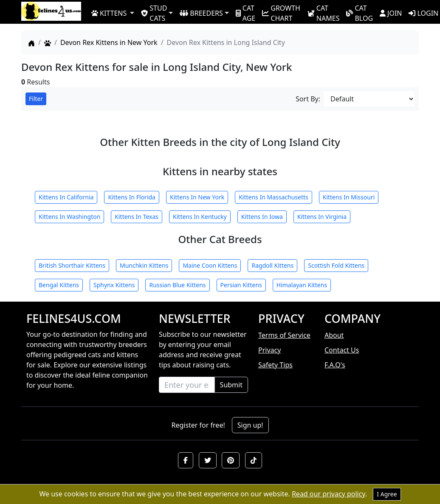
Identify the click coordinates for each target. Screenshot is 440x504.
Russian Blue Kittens (177, 285)
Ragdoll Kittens (272, 265)
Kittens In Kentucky (200, 217)
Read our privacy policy (329, 494)
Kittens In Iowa (262, 217)
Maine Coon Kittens (210, 265)
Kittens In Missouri (349, 197)
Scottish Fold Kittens (336, 265)
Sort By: (308, 99)
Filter (36, 99)
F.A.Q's (335, 365)
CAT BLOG (360, 13)
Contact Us (342, 350)
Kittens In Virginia (322, 217)
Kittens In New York (197, 197)
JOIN (391, 13)
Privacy (269, 350)
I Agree (387, 494)
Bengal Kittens (59, 285)
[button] (186, 460)
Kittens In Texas (137, 217)
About (334, 335)
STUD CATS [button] (154, 13)
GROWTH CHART (281, 13)
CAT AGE (245, 13)
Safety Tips (275, 365)
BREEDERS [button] (201, 13)
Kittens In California (66, 197)
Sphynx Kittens (114, 285)
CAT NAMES (323, 13)
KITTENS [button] (109, 13)
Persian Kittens (241, 285)
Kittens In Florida (132, 197)
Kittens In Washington (69, 217)
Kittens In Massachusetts (274, 197)
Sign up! (250, 425)
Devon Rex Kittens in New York (109, 42)
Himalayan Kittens (302, 285)
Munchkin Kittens (144, 265)
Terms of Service (284, 335)
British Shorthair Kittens (72, 265)
